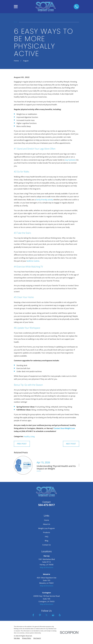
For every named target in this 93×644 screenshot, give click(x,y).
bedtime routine (33, 261)
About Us (47, 524)
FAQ (47, 537)
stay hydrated (70, 160)
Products (47, 532)
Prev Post (22, 444)
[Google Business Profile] (53, 615)
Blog (46, 541)
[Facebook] (33, 615)
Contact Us (46, 545)
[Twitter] (46, 615)
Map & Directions (47, 567)
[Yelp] (60, 615)
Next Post (71, 444)
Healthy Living (29, 436)
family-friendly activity (44, 200)
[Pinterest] (40, 615)
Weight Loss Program (46, 528)
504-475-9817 (46, 505)
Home (47, 520)
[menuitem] (17, 638)
